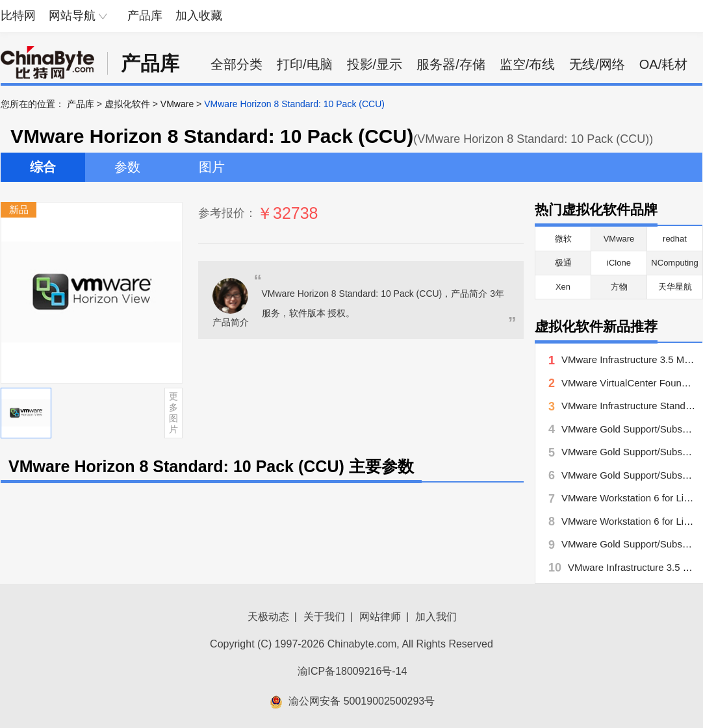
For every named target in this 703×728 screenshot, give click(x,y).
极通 (563, 263)
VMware (177, 104)
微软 (563, 239)
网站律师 (380, 617)
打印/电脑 (305, 64)
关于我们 (324, 617)
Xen (563, 287)
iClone (619, 263)
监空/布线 (528, 64)
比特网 (18, 16)
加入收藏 (199, 16)
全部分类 (236, 64)
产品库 (145, 16)
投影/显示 (375, 64)
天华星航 (675, 287)
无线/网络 (597, 64)
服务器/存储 (451, 64)
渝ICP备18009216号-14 (352, 671)
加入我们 (436, 617)
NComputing (674, 263)
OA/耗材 (663, 64)
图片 (212, 167)
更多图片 (173, 412)
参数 (127, 167)
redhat (675, 239)
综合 (43, 167)
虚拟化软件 (127, 104)
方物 (619, 287)
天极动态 (268, 617)
